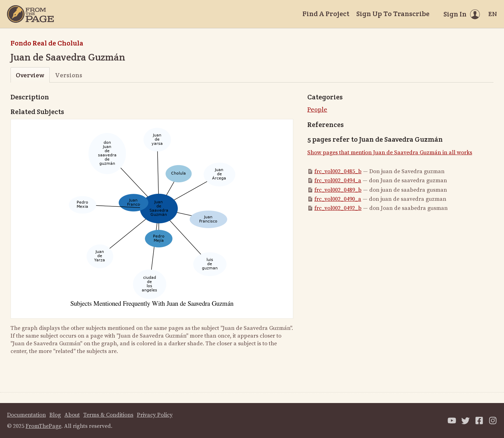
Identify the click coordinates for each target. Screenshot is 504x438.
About (72, 415)
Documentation (26, 415)
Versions (69, 75)
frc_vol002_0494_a (338, 181)
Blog (55, 415)
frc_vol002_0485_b (338, 171)
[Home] (30, 14)
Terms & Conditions (108, 415)
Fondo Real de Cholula (47, 43)
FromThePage (43, 426)
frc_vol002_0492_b (338, 208)
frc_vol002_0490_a (338, 199)
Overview (30, 75)
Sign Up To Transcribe (393, 14)
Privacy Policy (155, 415)
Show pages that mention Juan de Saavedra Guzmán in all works (390, 153)
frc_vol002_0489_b (338, 190)
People (317, 110)
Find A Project (326, 14)
